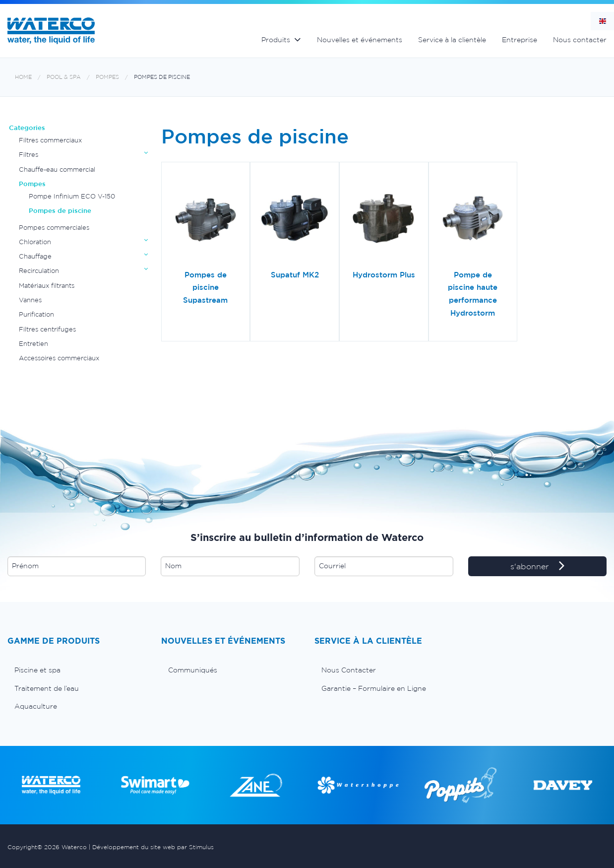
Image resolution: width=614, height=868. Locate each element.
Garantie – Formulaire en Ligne (374, 688)
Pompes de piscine (162, 77)
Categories (27, 128)
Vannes (30, 300)
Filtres (29, 155)
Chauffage (35, 256)
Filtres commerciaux (50, 140)
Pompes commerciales (54, 228)
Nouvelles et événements (360, 40)
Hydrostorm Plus (384, 275)
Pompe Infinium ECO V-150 (72, 196)
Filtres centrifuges (47, 329)
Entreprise (520, 40)
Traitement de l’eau (47, 688)
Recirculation (39, 271)
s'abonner (537, 567)
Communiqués (193, 670)
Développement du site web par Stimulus (153, 847)
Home (23, 77)
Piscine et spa (37, 670)
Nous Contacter (349, 670)
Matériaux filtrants (47, 286)
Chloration (35, 242)
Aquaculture (36, 706)
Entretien (33, 344)
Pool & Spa (64, 77)
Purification (36, 314)
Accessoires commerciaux (59, 358)
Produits (276, 40)
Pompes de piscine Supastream (205, 287)
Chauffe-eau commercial (57, 169)
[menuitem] (77, 670)
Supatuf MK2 (295, 275)
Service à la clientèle (452, 40)
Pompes (107, 77)
